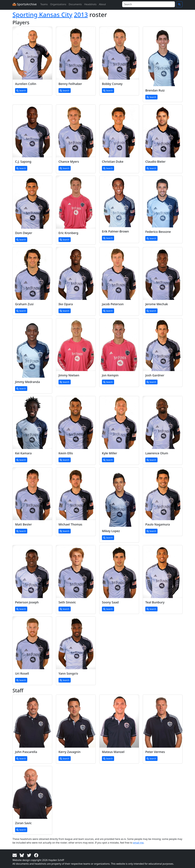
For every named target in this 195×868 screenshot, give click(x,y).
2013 (81, 15)
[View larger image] (32, 53)
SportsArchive (25, 4)
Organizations (58, 4)
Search (21, 91)
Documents (75, 4)
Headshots (90, 4)
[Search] (149, 4)
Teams (44, 4)
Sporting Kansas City (42, 15)
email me (138, 843)
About (102, 4)
